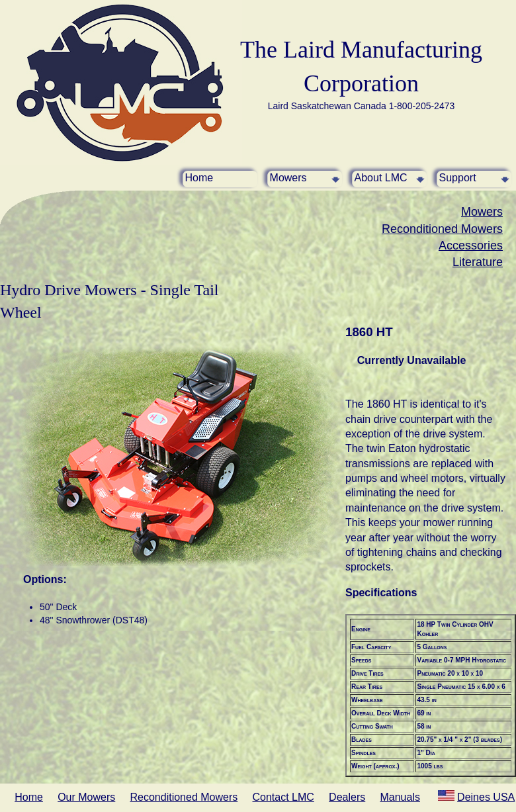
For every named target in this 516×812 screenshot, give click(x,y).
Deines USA (486, 797)
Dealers (347, 797)
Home (199, 178)
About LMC (381, 178)
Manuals (400, 797)
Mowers (288, 178)
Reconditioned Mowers (442, 229)
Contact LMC (283, 797)
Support (458, 178)
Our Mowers (86, 797)
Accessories (471, 246)
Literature (478, 262)
